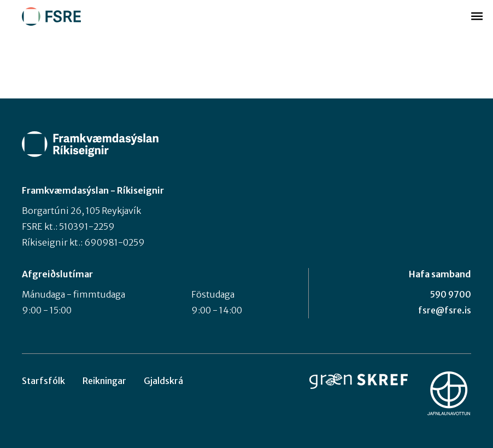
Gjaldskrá (163, 381)
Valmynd (477, 16)
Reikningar (104, 381)
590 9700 (451, 294)
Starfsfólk (43, 381)
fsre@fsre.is (445, 310)
